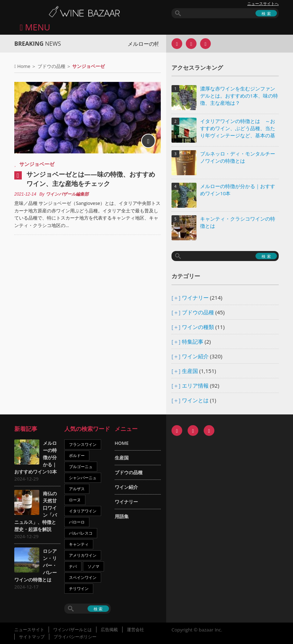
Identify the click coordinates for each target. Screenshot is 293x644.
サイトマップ (32, 637)
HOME (122, 443)
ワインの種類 (198, 327)
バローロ (77, 522)
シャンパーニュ (83, 478)
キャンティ (79, 544)
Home (24, 66)
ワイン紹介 (195, 356)
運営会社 (135, 630)
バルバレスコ (81, 533)
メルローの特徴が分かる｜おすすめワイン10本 (238, 190)
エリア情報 (195, 385)
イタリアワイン (83, 511)
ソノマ (93, 566)
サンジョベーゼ (37, 164)
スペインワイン (83, 577)
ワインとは (195, 400)
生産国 (190, 371)
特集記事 (193, 341)
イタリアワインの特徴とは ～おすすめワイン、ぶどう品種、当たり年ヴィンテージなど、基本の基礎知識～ (238, 129)
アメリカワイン (83, 555)
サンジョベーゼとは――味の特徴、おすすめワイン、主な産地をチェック (91, 179)
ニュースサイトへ (263, 4)
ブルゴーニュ (81, 466)
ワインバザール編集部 (67, 194)
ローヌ (75, 500)
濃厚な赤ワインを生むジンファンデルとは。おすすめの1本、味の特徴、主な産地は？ (239, 96)
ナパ (73, 566)
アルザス (77, 489)
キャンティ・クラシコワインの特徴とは (238, 222)
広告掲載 (109, 630)
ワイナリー (195, 298)
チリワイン (79, 588)
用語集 (122, 516)
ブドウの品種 (51, 66)
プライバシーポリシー (75, 637)
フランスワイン (83, 444)
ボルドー (77, 455)
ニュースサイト (29, 630)
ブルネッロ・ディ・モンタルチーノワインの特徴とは (238, 157)
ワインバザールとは (73, 630)
